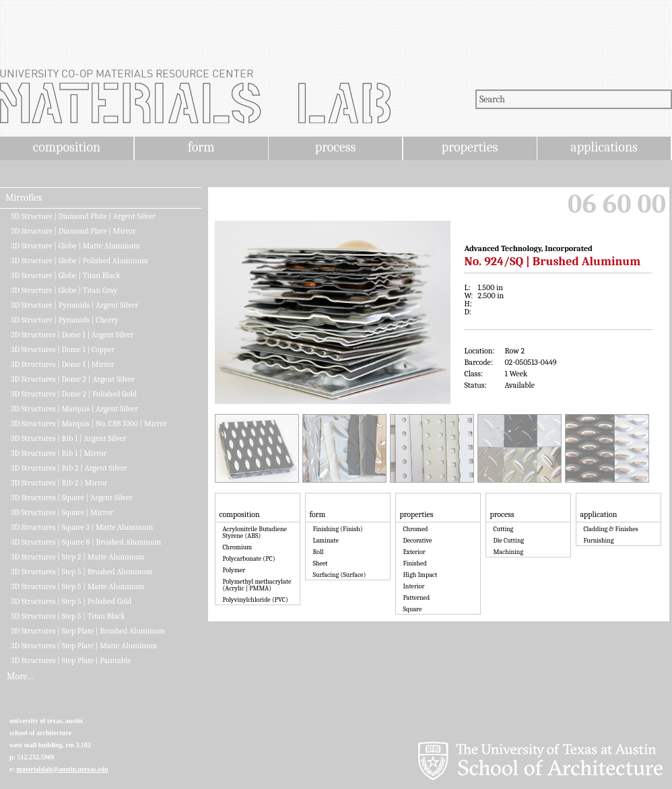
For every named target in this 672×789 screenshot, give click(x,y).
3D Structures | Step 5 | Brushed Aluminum (81, 572)
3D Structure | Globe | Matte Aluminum (75, 246)
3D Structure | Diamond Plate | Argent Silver (83, 216)
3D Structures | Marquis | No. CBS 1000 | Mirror (89, 423)
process (336, 147)
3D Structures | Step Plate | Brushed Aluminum (88, 631)
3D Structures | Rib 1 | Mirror (59, 453)
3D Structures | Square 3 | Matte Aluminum (82, 527)
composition (67, 147)
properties (470, 147)
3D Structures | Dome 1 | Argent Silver (72, 335)
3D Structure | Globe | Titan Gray (64, 290)
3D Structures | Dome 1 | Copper (63, 349)
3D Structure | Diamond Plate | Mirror (73, 231)
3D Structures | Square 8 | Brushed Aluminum (86, 542)
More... (20, 677)
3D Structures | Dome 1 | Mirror (63, 364)
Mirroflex (24, 198)
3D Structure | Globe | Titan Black (66, 275)
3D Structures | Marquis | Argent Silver (74, 409)
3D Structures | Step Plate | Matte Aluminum (84, 646)
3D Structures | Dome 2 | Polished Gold (74, 394)
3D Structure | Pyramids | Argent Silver (74, 305)
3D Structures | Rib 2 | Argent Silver (69, 468)
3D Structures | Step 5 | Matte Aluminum (78, 586)
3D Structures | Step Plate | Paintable (71, 660)
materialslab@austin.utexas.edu (62, 769)
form (201, 147)
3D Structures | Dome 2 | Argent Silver (73, 379)
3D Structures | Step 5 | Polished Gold (71, 601)
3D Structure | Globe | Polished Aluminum (79, 261)
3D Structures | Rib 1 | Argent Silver (68, 438)
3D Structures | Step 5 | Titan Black (68, 616)
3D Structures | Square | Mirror (62, 512)
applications (604, 147)
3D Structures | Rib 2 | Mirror (59, 483)
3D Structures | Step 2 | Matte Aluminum (78, 557)
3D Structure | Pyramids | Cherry (65, 320)
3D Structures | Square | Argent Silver (72, 498)
